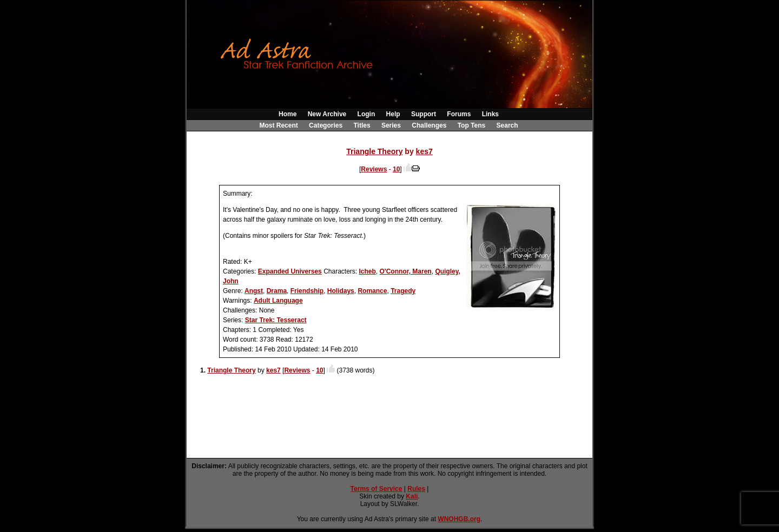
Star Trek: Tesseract (276, 320)
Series (391, 125)
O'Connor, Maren (406, 271)
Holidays (341, 291)
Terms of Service (377, 489)
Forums (459, 114)
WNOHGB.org (459, 519)
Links (490, 114)
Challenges (429, 125)
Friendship (307, 291)
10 (396, 169)
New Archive (327, 114)
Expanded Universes (290, 271)
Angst (254, 291)
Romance (372, 291)
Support (424, 114)
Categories (326, 125)
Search (507, 125)
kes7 (424, 151)
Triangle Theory (374, 151)
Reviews (374, 169)
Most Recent (278, 125)
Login (367, 114)
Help (393, 114)
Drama (277, 291)
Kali (412, 496)
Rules (416, 489)
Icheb (367, 271)
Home (288, 114)
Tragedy (403, 291)
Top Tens (472, 125)
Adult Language (278, 301)
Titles (362, 125)
